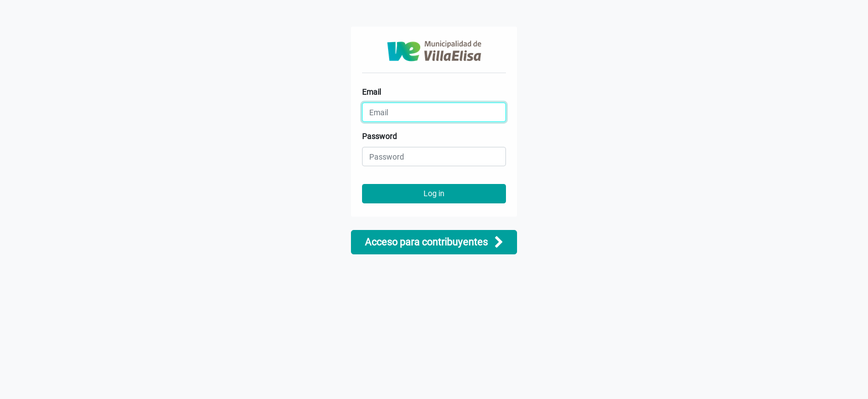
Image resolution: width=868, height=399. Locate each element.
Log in (434, 193)
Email (371, 92)
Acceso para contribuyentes (434, 242)
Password (379, 136)
